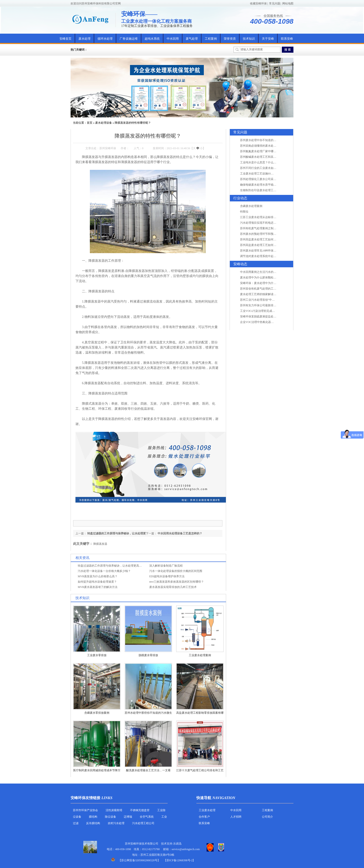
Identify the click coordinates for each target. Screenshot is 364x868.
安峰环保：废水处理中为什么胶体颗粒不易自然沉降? (273, 283)
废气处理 (192, 39)
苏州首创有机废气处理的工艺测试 (261, 289)
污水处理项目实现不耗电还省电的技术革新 (266, 223)
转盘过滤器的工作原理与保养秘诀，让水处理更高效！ (111, 566)
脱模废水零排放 (148, 655)
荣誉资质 (230, 39)
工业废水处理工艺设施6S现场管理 (261, 174)
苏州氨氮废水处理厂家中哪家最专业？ (264, 151)
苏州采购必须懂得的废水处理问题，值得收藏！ (269, 146)
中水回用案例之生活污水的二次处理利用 (265, 272)
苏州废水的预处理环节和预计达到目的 (264, 234)
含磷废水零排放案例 (97, 713)
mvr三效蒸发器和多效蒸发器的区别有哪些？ (177, 582)
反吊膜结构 (93, 823)
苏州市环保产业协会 (85, 810)
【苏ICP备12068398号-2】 (180, 860)
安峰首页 (65, 39)
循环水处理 (105, 39)
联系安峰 (287, 39)
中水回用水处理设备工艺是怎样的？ (180, 533)
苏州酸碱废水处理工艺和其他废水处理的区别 (268, 157)
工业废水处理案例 (200, 655)
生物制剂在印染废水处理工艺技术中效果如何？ (269, 190)
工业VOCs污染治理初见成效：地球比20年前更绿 (270, 311)
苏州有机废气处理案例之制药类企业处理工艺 (268, 228)
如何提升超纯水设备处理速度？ (97, 582)
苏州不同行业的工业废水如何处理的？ (264, 168)
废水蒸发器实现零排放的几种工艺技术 (173, 587)
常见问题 (275, 3)
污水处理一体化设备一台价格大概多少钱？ (104, 571)
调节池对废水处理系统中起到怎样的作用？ (266, 256)
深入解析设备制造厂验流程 (166, 566)
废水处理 (84, 39)
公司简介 (267, 817)
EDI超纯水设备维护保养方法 (167, 576)
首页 (90, 123)
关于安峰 (268, 39)
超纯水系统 (152, 39)
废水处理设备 (104, 123)
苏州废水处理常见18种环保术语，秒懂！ (265, 251)
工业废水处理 (207, 810)
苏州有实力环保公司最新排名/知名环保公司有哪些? (272, 305)
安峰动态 (240, 264)
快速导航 (204, 798)
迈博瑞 (128, 817)
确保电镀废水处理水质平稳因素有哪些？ (265, 185)
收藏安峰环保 (258, 3)
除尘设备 (110, 817)
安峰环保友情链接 (85, 798)
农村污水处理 (116, 823)
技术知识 (249, 39)
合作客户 (204, 817)
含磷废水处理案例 (251, 206)
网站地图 (288, 3)
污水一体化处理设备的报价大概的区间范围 (176, 571)
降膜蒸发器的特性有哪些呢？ (133, 123)
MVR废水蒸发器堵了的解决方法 (98, 587)
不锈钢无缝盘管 (140, 810)
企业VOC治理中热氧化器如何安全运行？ (265, 322)
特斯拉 (244, 212)
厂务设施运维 (129, 39)
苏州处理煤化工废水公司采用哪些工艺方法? (267, 179)
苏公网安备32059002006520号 (139, 860)
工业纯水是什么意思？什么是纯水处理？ (265, 162)
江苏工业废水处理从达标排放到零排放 (264, 217)
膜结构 (93, 817)
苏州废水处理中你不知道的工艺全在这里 (265, 140)
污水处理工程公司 (143, 823)
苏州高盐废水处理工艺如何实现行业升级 (265, 239)
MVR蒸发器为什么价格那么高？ (98, 576)
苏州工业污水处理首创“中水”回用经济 (264, 300)
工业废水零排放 (97, 655)
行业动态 (240, 198)
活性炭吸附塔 (114, 810)
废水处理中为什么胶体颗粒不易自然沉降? (266, 278)
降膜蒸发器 (100, 544)
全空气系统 (147, 817)
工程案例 (211, 39)
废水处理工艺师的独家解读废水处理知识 (265, 294)
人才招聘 (236, 817)
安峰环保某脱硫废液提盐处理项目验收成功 (266, 316)
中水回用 (173, 39)
